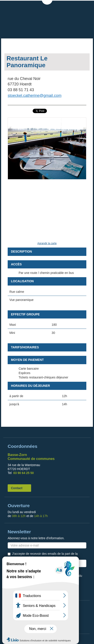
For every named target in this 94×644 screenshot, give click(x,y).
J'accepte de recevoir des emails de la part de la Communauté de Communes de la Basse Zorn (45, 556)
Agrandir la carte (47, 243)
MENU (86, 7)
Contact (17, 488)
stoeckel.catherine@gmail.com (35, 96)
